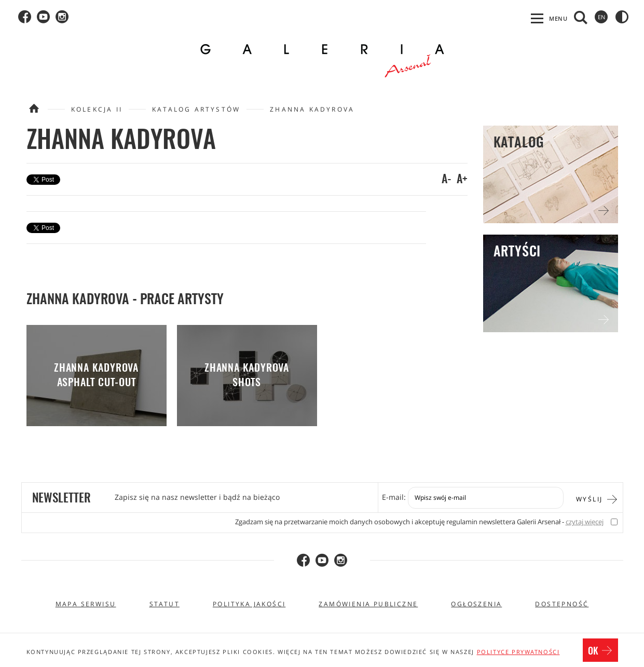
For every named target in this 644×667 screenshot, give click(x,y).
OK (600, 651)
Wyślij (597, 498)
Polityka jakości (249, 604)
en (601, 17)
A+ (462, 180)
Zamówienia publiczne (368, 604)
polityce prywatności (518, 652)
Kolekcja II (97, 109)
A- (447, 180)
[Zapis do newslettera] (486, 498)
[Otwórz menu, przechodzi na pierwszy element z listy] (549, 18)
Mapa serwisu (86, 604)
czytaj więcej (585, 522)
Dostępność (562, 604)
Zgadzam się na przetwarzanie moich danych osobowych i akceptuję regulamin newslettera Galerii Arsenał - (419, 522)
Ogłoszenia (476, 604)
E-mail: (394, 497)
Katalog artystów (196, 109)
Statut (165, 604)
